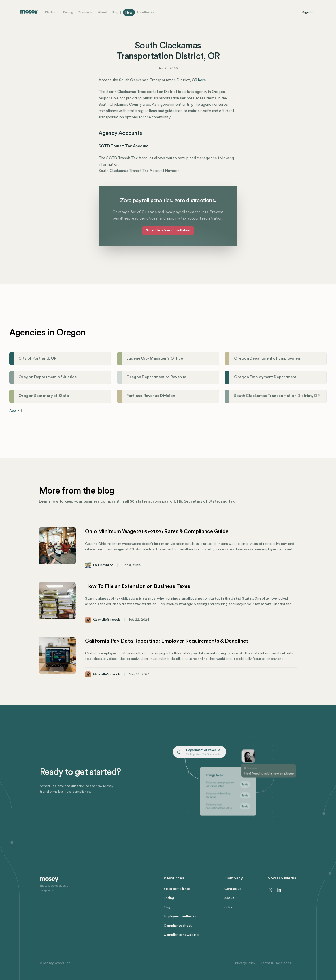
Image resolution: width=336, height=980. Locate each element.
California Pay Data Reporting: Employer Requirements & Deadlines (167, 641)
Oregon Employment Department (265, 377)
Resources (86, 12)
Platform (52, 12)
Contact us (233, 889)
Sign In (307, 12)
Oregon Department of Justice (48, 377)
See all (16, 411)
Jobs (228, 907)
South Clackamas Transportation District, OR (277, 396)
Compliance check (178, 926)
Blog (115, 12)
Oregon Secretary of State (44, 396)
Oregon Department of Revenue (156, 377)
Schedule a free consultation (168, 230)
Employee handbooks (180, 916)
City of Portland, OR (37, 358)
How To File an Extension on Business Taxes (138, 586)
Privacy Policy (245, 963)
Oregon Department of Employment (268, 358)
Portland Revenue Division (151, 396)
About (103, 12)
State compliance (177, 889)
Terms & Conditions (276, 963)
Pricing (68, 12)
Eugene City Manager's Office (155, 358)
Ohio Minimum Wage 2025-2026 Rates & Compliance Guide (157, 531)
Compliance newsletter (182, 935)
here (202, 80)
